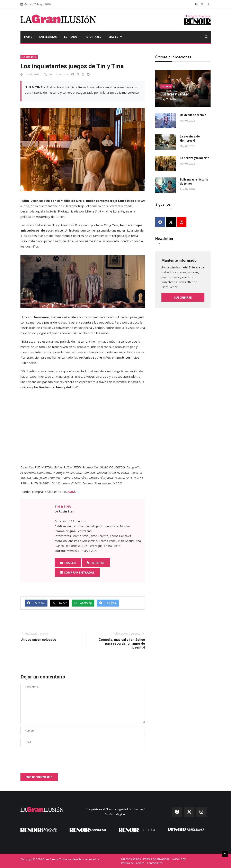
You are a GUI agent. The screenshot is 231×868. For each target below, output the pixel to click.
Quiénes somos (131, 859)
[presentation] (52, 758)
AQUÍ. (72, 492)
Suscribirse (183, 297)
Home (28, 37)
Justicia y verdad (175, 94)
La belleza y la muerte (194, 158)
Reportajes (93, 37)
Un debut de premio (193, 115)
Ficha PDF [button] (96, 563)
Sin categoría (29, 57)
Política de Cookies (133, 863)
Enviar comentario (39, 777)
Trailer (68, 563)
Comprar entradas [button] (77, 572)
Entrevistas (48, 37)
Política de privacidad (156, 859)
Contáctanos (155, 863)
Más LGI (115, 37)
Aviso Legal (179, 859)
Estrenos (71, 37)
